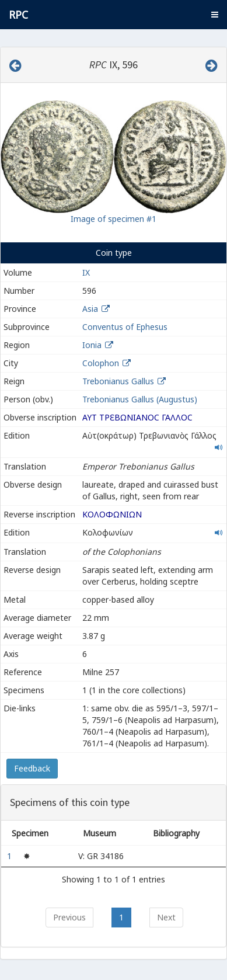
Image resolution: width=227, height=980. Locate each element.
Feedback (32, 768)
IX (86, 272)
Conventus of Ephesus (125, 327)
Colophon (101, 363)
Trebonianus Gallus (118, 381)
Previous (69, 917)
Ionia (92, 345)
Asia (90, 309)
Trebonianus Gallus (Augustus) (140, 399)
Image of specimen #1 (113, 219)
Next (166, 917)
